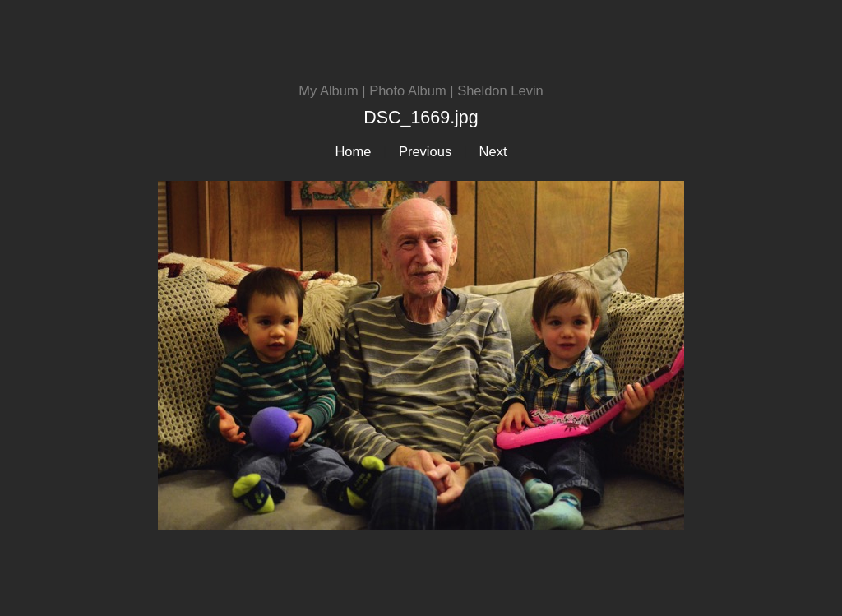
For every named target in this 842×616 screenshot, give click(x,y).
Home (353, 151)
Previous (425, 151)
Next (493, 151)
